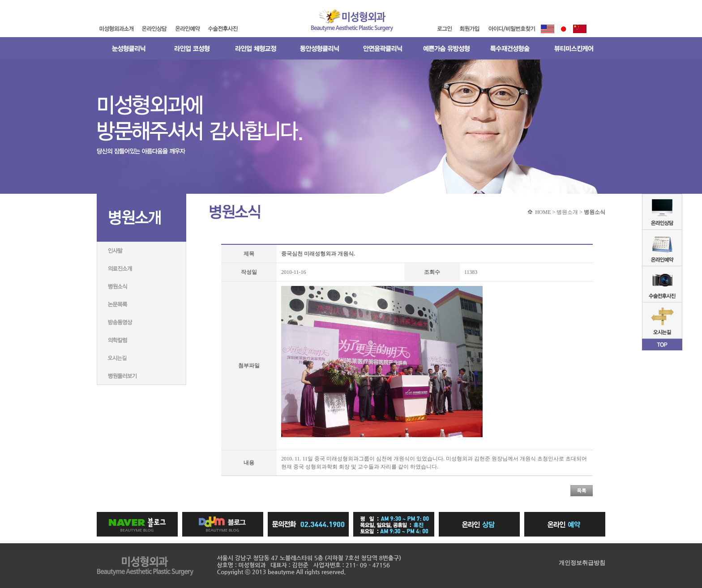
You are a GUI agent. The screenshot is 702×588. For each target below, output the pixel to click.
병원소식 (141, 286)
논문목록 (141, 304)
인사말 (141, 251)
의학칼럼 (141, 340)
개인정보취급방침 (582, 563)
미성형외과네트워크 (141, 358)
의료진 (141, 268)
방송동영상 (141, 322)
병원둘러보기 (141, 376)
